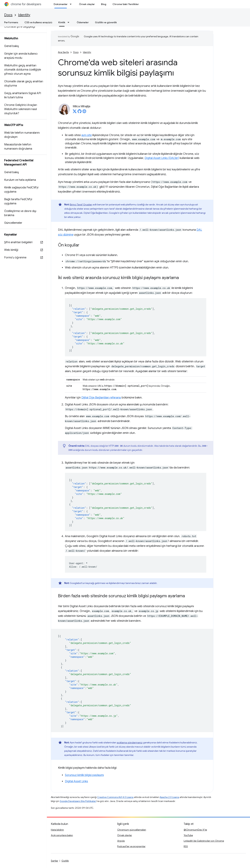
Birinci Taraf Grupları (81, 205)
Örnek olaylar (87, 4)
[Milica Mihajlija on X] (75, 112)
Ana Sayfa (63, 52)
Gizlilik (65, 861)
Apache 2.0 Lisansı (169, 797)
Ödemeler (83, 22)
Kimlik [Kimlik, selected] (62, 22)
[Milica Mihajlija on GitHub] (80, 112)
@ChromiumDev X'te (195, 830)
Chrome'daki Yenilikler (126, 4)
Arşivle (121, 841)
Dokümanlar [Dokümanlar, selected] (61, 4)
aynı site (87, 135)
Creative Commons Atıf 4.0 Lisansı (115, 797)
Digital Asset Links (76, 781)
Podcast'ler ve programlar (131, 846)
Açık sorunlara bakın (62, 835)
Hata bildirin (57, 830)
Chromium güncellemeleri (132, 830)
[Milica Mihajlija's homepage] (84, 112)
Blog (104, 4)
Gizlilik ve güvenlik (106, 22)
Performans (11, 22)
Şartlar (55, 861)
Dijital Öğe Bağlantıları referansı (101, 398)
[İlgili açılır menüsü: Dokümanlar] (72, 4)
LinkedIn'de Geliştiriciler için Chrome (204, 841)
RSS (186, 846)
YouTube (188, 835)
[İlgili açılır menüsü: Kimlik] (69, 22)
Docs (8, 15)
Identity (24, 15)
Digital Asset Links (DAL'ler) (162, 158)
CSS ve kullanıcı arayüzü (38, 22)
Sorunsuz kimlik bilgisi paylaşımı (84, 775)
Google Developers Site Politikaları (78, 801)
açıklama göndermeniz (130, 743)
